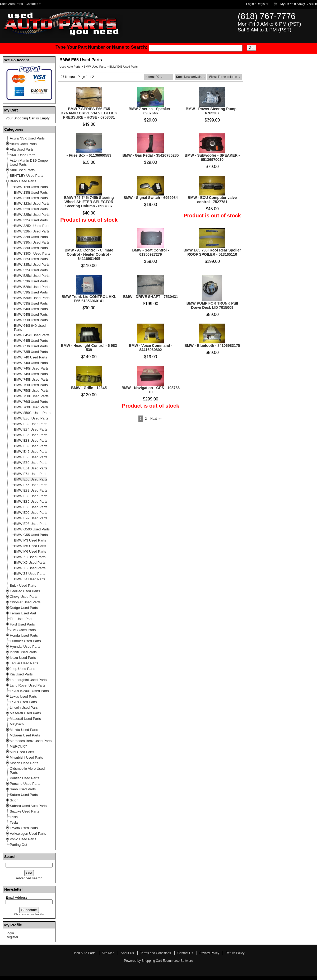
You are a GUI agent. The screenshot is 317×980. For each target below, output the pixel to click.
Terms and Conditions (156, 953)
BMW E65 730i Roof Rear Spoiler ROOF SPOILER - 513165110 (212, 252)
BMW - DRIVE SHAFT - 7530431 (151, 297)
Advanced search (29, 878)
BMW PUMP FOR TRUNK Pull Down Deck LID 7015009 (212, 305)
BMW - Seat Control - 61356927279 (150, 252)
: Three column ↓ (225, 77)
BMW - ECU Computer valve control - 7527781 (212, 200)
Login (250, 4)
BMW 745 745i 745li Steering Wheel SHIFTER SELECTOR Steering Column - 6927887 (89, 202)
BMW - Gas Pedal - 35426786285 (150, 155)
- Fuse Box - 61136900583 (89, 155)
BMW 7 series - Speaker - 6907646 (151, 111)
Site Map (108, 953)
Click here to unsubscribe (29, 914)
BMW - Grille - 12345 (89, 388)
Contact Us (33, 4)
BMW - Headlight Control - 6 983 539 (89, 348)
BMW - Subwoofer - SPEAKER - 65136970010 (212, 157)
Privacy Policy (209, 953)
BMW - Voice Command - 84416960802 (151, 348)
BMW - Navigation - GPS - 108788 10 (151, 390)
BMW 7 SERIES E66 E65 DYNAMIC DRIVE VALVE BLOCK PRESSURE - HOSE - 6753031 (89, 113)
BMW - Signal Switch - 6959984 (150, 198)
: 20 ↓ (154, 77)
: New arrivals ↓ (190, 77)
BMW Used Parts (95, 67)
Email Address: (17, 897)
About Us (127, 953)
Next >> (156, 419)
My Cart (286, 4)
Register (262, 4)
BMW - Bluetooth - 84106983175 (212, 346)
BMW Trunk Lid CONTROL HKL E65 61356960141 (89, 299)
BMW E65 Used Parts (123, 67)
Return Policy (235, 953)
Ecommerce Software (178, 961)
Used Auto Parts (11, 4)
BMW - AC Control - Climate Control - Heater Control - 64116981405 (89, 254)
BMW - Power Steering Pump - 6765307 (212, 111)
